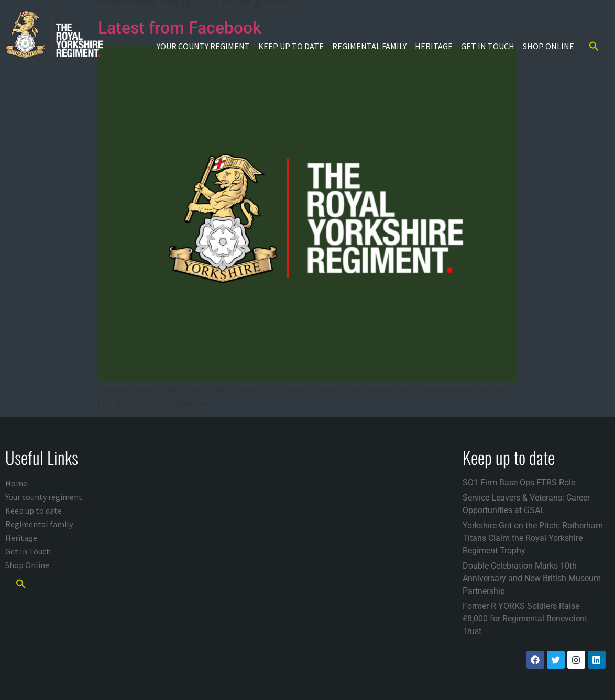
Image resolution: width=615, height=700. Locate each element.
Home (16, 483)
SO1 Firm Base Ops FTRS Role (519, 482)
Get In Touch (488, 46)
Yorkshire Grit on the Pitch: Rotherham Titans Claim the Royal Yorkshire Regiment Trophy (533, 538)
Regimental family (369, 46)
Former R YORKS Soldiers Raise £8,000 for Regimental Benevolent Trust (525, 619)
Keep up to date (291, 46)
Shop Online (548, 46)
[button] (594, 46)
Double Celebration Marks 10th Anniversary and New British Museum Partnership (532, 578)
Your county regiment (203, 46)
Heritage (434, 46)
